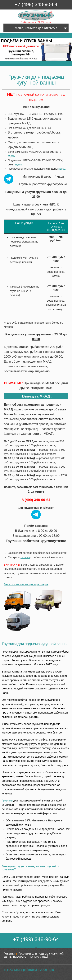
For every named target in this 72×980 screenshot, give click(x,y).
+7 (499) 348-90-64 (36, 4)
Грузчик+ (20, 23)
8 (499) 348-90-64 (36, 500)
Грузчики (7, 801)
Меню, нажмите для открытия (36, 28)
